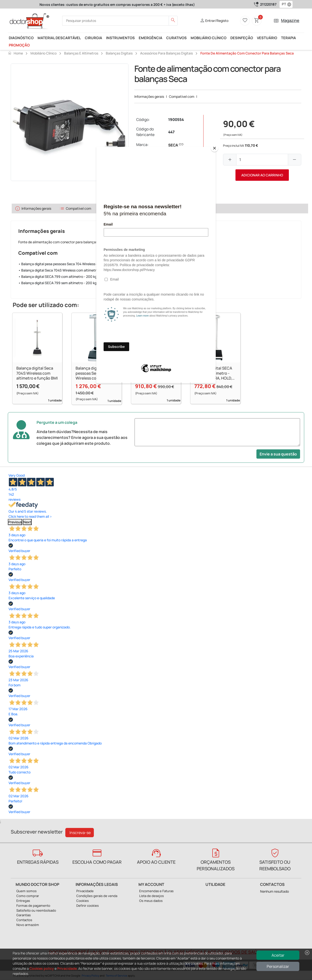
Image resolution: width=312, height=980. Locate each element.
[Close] (214, 148)
